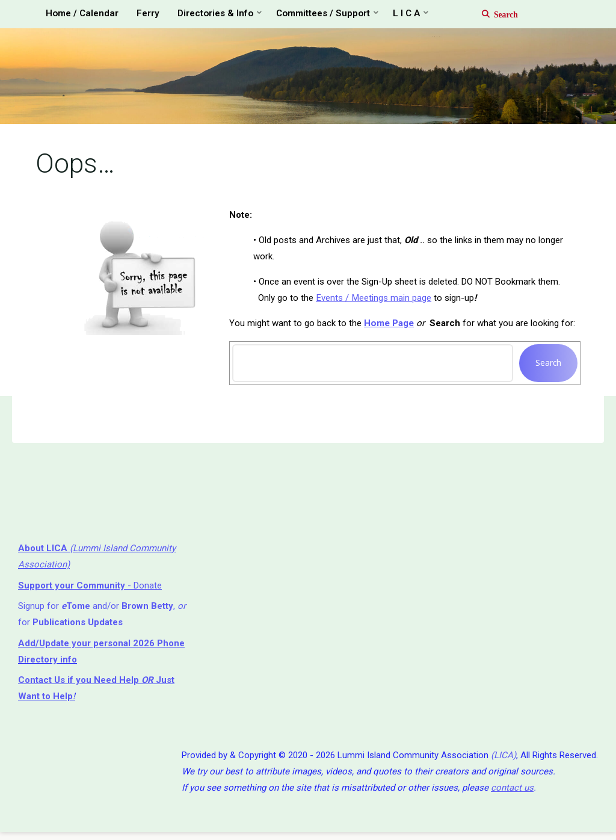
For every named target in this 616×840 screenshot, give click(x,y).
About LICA (44, 552)
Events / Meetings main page (374, 300)
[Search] (494, 14)
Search (548, 366)
